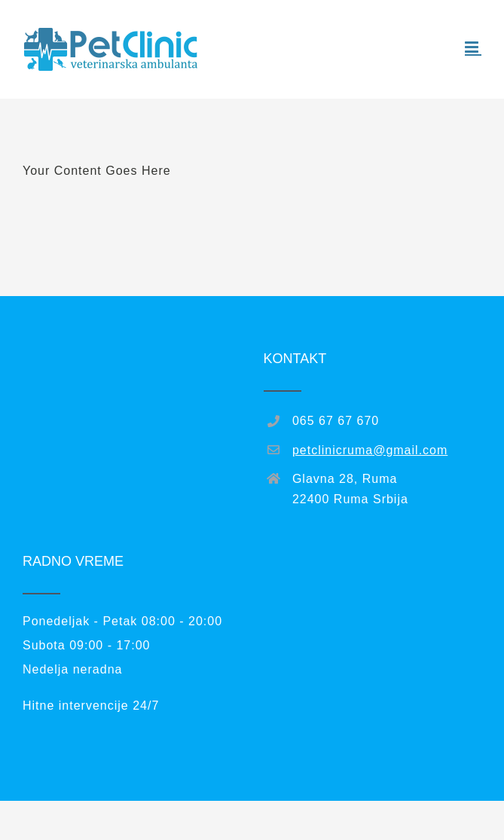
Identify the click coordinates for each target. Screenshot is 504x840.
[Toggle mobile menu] (473, 47)
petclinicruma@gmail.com (370, 450)
